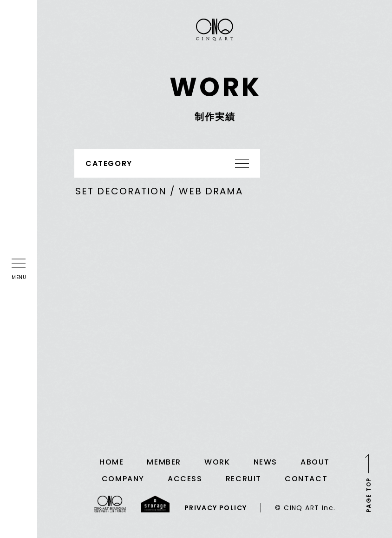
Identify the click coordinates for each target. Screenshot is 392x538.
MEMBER (164, 462)
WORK (217, 462)
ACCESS (185, 479)
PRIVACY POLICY (216, 508)
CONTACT (306, 479)
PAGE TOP (369, 495)
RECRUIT (244, 479)
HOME (111, 462)
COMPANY (123, 479)
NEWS (265, 462)
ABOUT (315, 462)
